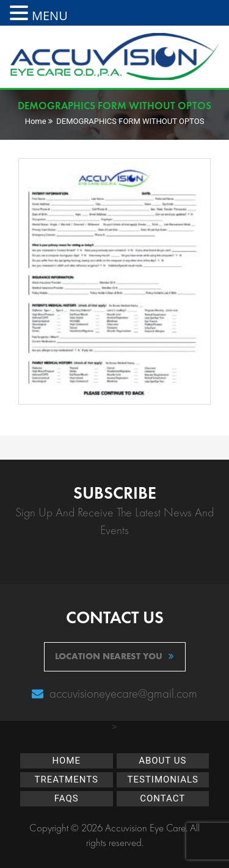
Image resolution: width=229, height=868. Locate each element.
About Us (162, 761)
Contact (162, 798)
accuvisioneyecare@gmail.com (122, 693)
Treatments (67, 779)
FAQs (67, 798)
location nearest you (114, 656)
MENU (50, 16)
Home (36, 121)
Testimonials (163, 779)
